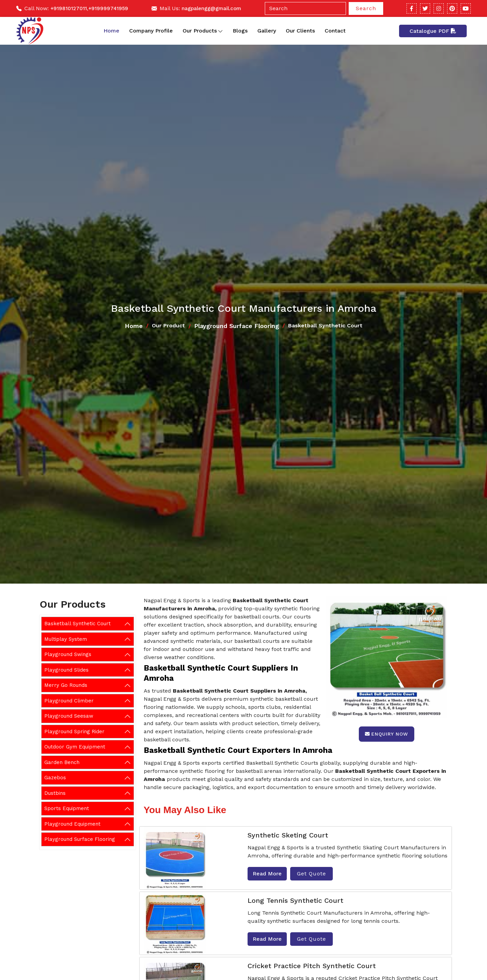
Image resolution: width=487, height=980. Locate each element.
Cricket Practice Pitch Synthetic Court (312, 966)
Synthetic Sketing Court (288, 835)
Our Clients (300, 31)
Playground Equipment (72, 824)
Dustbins (55, 793)
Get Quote (311, 874)
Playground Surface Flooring (237, 326)
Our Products (203, 31)
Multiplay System (66, 639)
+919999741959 (108, 8)
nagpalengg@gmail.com (211, 8)
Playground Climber (69, 701)
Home (111, 31)
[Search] (305, 8)
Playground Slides (66, 670)
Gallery (267, 31)
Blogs (240, 31)
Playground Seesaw (69, 716)
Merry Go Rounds (66, 685)
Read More (267, 874)
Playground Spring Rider (74, 732)
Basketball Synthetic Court (77, 624)
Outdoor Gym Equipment (75, 747)
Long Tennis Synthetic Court (295, 900)
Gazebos (55, 778)
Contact (335, 31)
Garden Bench (62, 762)
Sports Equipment (67, 808)
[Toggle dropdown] (220, 31)
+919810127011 (69, 8)
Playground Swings (68, 654)
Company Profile (151, 31)
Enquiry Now (387, 734)
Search (366, 8)
